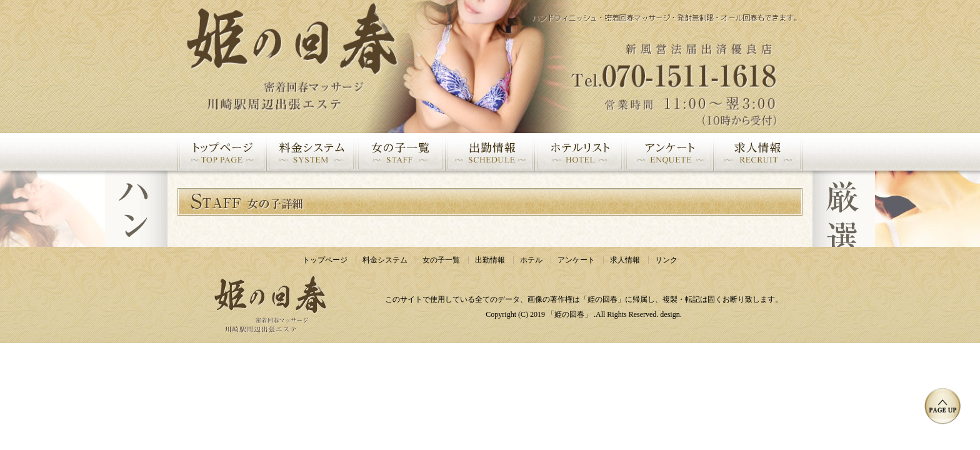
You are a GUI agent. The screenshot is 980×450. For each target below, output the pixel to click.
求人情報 (625, 260)
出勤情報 (490, 260)
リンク (666, 260)
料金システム (385, 260)
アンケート (576, 260)
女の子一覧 (441, 260)
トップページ (325, 260)
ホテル (531, 260)
